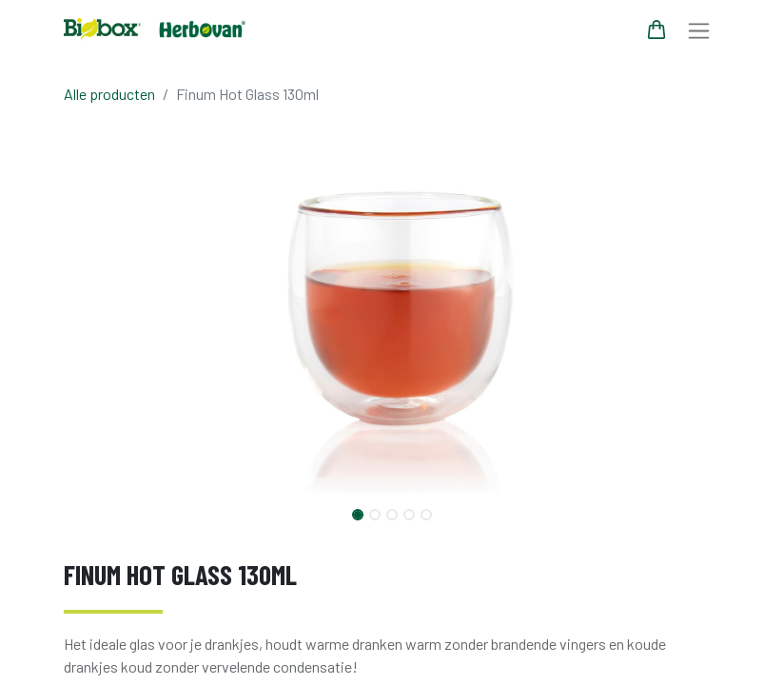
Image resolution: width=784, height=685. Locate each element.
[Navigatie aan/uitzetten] (699, 30)
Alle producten (109, 94)
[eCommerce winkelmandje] (657, 29)
